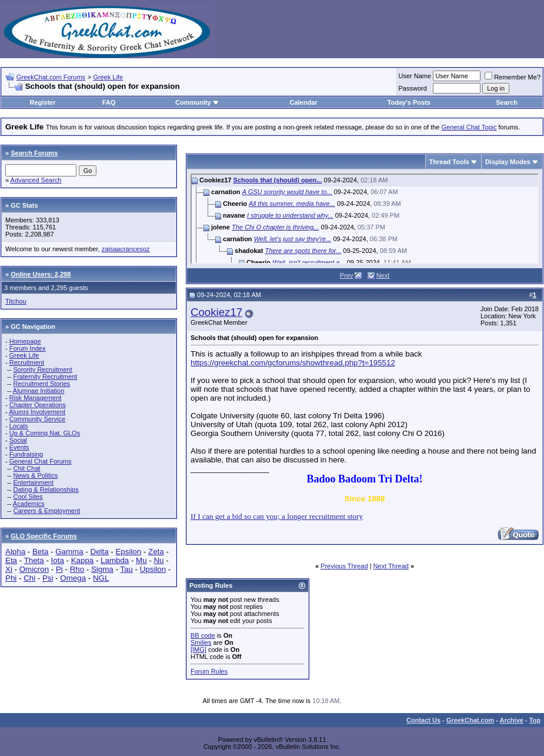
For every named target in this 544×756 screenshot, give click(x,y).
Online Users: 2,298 (41, 274)
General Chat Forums (41, 461)
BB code (203, 635)
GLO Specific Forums (44, 536)
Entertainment (33, 482)
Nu (158, 560)
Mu (141, 560)
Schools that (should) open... (278, 180)
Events (19, 447)
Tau (126, 569)
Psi (48, 578)
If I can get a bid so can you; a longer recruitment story (277, 516)
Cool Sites (28, 497)
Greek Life (108, 77)
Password (413, 88)
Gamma (69, 552)
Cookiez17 (216, 312)
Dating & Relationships (46, 489)
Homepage (25, 341)
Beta (40, 552)
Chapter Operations (38, 405)
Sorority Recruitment (42, 369)
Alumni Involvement (37, 412)
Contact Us (423, 720)
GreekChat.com (470, 720)
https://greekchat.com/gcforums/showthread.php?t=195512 (293, 363)
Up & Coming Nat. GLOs (45, 433)
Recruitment (27, 362)
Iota (58, 560)
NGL (101, 578)
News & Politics (35, 475)
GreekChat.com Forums (51, 77)
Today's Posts (409, 102)
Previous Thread (344, 566)
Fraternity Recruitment (45, 377)
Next (383, 275)
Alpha (15, 552)
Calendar (304, 102)
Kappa (83, 560)
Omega (73, 578)
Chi (29, 578)
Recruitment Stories (41, 384)
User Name (415, 76)
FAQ (109, 102)
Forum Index (28, 348)
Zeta (156, 552)
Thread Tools (449, 162)
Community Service (37, 419)
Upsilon (153, 569)
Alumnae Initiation (39, 391)
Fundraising (26, 454)
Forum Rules (209, 671)
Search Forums (34, 153)
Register (43, 102)
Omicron (34, 569)
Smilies (201, 642)
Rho (77, 569)
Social (18, 440)
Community (197, 102)
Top (535, 720)
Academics (29, 504)
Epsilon (128, 552)
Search (507, 102)
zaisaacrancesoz (126, 249)
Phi (11, 578)
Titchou (16, 301)
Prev (347, 275)
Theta (34, 560)
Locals (19, 426)
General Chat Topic (469, 127)
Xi (9, 569)
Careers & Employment (46, 511)
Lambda (115, 560)
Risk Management (36, 398)
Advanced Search (36, 180)
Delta (100, 552)
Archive (512, 720)
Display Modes (508, 162)
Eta (11, 560)
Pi (59, 569)
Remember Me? (513, 77)
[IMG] (198, 650)
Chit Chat (26, 468)
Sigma (102, 569)
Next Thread (391, 566)
